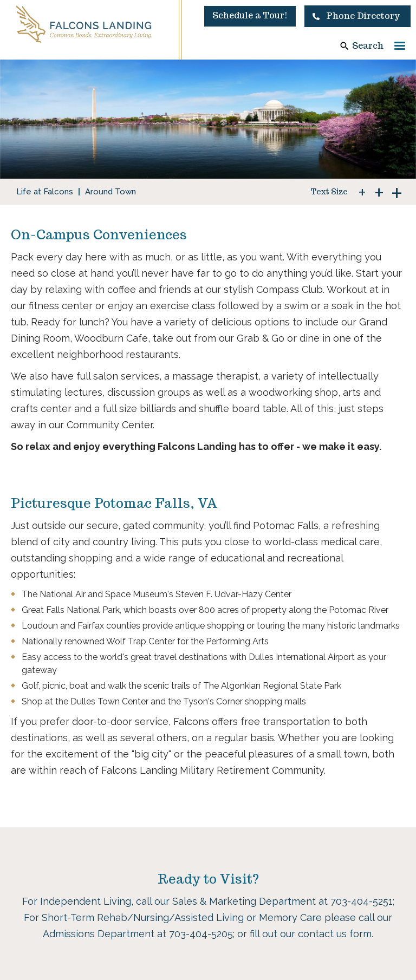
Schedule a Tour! (250, 15)
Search (368, 46)
